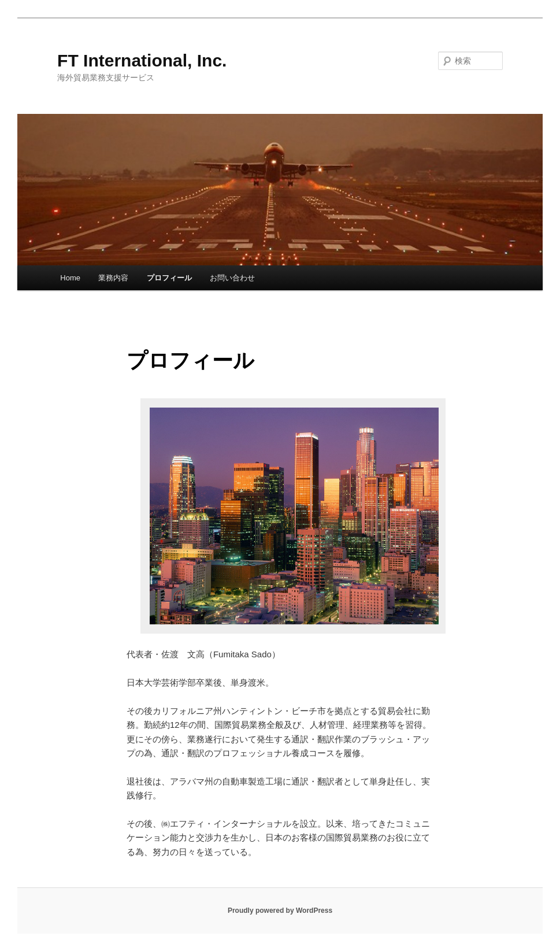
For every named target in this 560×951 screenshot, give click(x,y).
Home (70, 278)
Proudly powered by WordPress (280, 911)
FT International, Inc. (142, 60)
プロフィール (169, 278)
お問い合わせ (232, 278)
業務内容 (113, 278)
